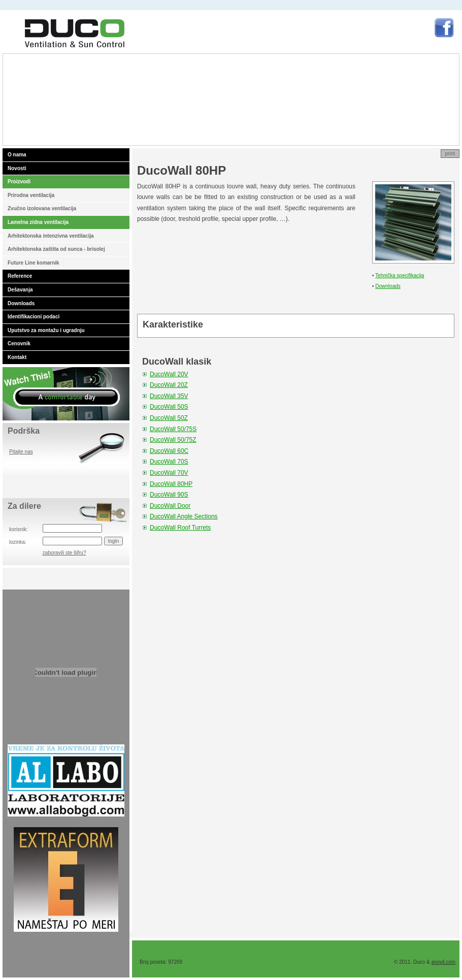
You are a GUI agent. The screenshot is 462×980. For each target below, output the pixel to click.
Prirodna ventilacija (31, 195)
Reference (20, 276)
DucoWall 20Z (169, 385)
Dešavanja (20, 290)
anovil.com (443, 962)
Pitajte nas (21, 452)
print (450, 154)
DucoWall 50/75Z (173, 440)
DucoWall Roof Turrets (180, 528)
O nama (17, 155)
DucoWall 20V (169, 374)
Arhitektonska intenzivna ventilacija (51, 236)
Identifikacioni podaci (34, 317)
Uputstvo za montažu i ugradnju (46, 330)
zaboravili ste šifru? (64, 553)
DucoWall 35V (169, 396)
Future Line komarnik (34, 263)
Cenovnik (19, 344)
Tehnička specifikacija (400, 275)
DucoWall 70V (169, 473)
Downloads (21, 303)
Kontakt (17, 357)
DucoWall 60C (169, 451)
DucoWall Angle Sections (184, 516)
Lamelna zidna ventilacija (38, 222)
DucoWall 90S (169, 495)
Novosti (17, 168)
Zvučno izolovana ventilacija (42, 208)
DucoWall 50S (169, 407)
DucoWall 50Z (169, 418)
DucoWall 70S (169, 462)
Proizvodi (19, 182)
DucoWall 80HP (171, 484)
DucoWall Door (170, 506)
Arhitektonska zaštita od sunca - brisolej (56, 249)
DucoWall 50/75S (173, 429)
